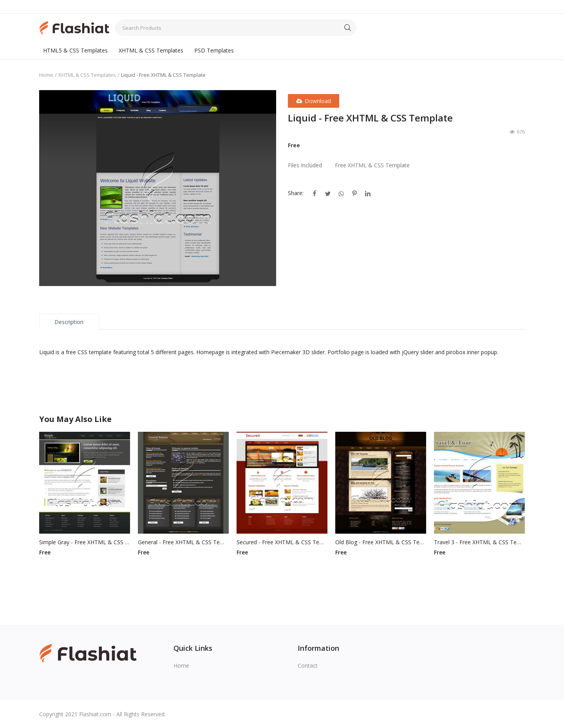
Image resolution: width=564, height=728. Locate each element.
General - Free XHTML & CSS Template (183, 542)
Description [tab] (69, 322)
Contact (308, 666)
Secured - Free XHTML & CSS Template (282, 542)
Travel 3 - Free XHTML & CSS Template (479, 542)
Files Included (305, 165)
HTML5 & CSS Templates (75, 50)
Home (46, 75)
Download (314, 101)
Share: (296, 193)
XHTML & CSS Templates (151, 50)
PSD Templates (214, 50)
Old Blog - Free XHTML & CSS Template (381, 542)
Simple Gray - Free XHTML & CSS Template (85, 542)
